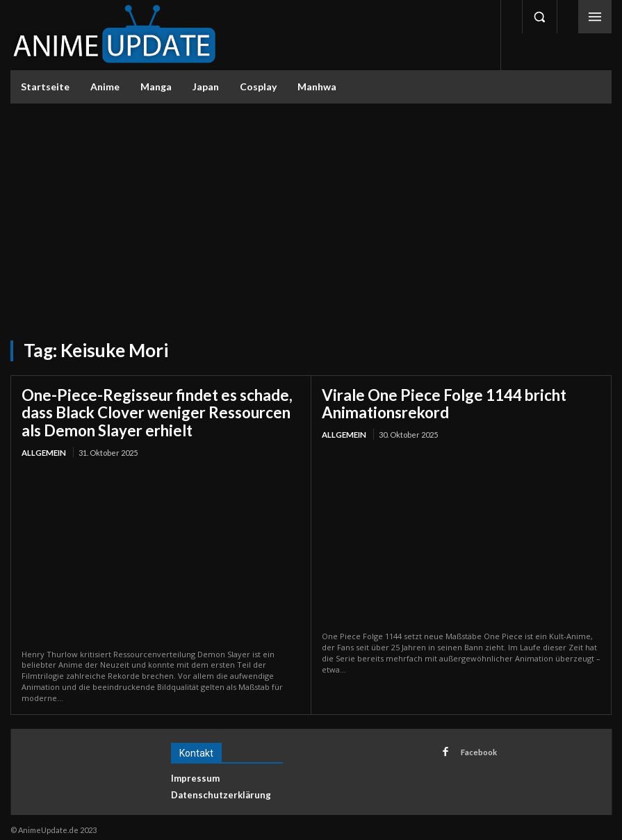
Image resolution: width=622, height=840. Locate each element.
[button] (539, 17)
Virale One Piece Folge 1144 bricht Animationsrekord (431, 402)
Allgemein (43, 447)
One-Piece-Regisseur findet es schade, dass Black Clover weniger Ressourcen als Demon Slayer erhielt (161, 410)
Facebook (475, 745)
